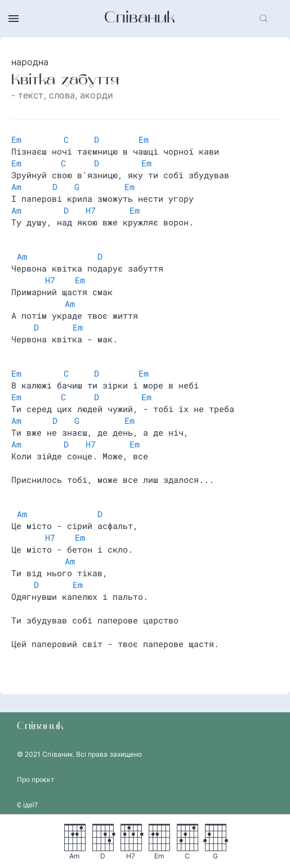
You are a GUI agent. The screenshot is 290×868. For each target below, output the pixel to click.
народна (30, 62)
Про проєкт (35, 779)
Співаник (140, 19)
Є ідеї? (27, 805)
